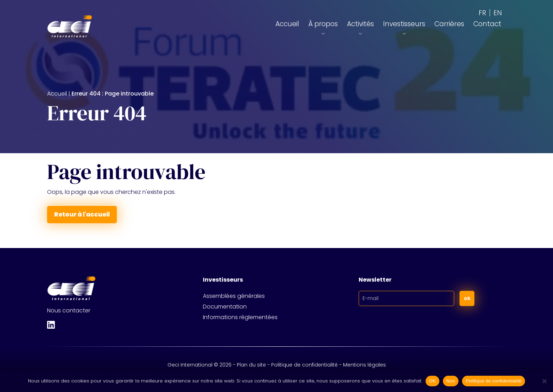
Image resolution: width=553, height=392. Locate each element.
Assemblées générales (234, 296)
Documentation (225, 307)
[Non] (544, 381)
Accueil (287, 24)
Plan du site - (254, 365)
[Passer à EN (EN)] (498, 13)
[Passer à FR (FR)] (482, 13)
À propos (323, 24)
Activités (360, 24)
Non (451, 381)
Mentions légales (364, 365)
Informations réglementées (240, 317)
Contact (487, 24)
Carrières (449, 24)
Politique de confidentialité (304, 365)
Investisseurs (404, 24)
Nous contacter (69, 310)
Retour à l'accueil (82, 214)
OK (432, 381)
